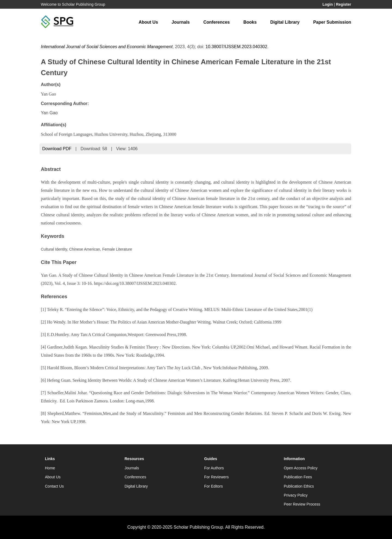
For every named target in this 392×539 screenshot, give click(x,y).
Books (250, 22)
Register (344, 4)
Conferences (217, 22)
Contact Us (54, 486)
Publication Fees (298, 477)
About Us (148, 22)
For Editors (213, 486)
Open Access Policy (301, 468)
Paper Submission (332, 22)
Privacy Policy (296, 495)
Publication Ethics (299, 486)
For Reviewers (216, 477)
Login (327, 4)
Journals (181, 22)
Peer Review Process (302, 504)
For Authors (214, 468)
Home (50, 468)
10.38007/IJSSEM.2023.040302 (236, 47)
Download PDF (57, 149)
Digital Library (285, 22)
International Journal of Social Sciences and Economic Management (107, 47)
